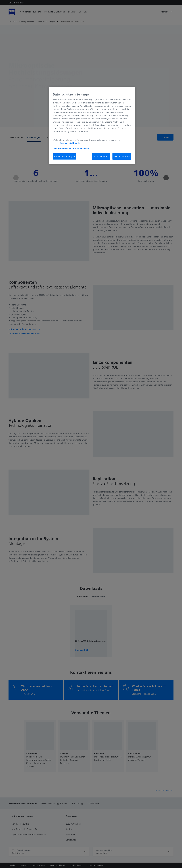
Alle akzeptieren (122, 156)
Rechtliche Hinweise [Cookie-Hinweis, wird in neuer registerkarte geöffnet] (79, 148)
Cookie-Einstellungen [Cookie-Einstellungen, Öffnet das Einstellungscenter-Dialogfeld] (65, 156)
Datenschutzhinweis (70, 143)
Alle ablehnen (101, 156)
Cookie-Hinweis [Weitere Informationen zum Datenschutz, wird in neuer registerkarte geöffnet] (60, 148)
